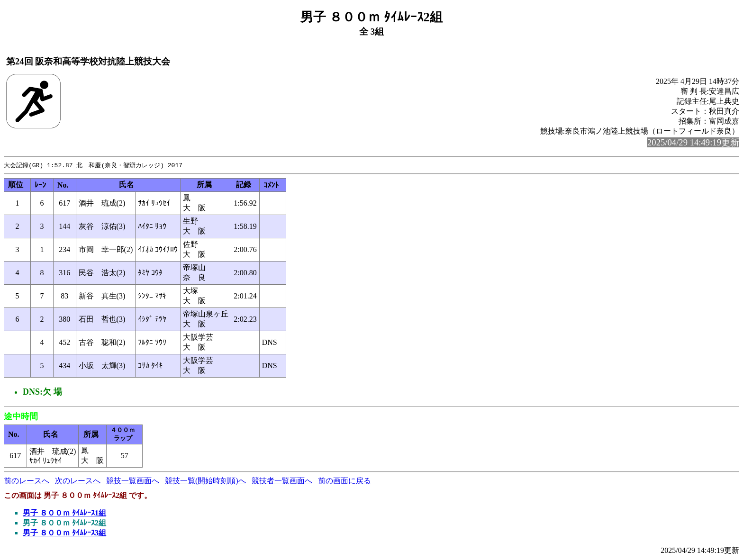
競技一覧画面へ (133, 481)
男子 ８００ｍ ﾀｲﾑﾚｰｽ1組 (64, 513)
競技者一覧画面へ (282, 481)
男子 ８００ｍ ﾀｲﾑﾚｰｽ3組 (64, 533)
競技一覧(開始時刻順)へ (205, 481)
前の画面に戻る (344, 481)
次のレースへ (78, 481)
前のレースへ (27, 481)
